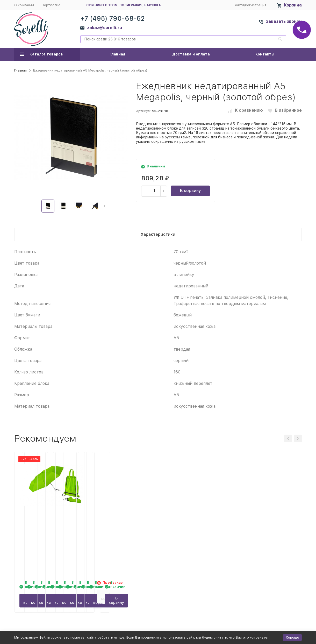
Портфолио (51, 5)
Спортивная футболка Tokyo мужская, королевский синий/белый (268, 526)
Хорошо (292, 637)
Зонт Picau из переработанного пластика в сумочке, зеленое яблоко (121, 526)
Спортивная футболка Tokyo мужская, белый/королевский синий (194, 526)
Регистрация (256, 5)
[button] (105, 206)
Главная (117, 54)
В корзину (191, 191)
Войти (239, 5)
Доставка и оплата (191, 54)
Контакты (265, 54)
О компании (24, 5)
